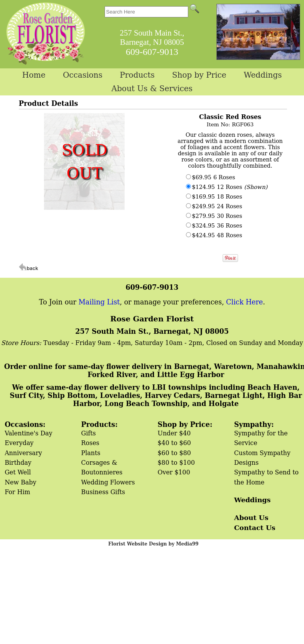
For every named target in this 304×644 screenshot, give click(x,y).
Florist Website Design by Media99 (153, 544)
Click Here (244, 302)
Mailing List (99, 302)
